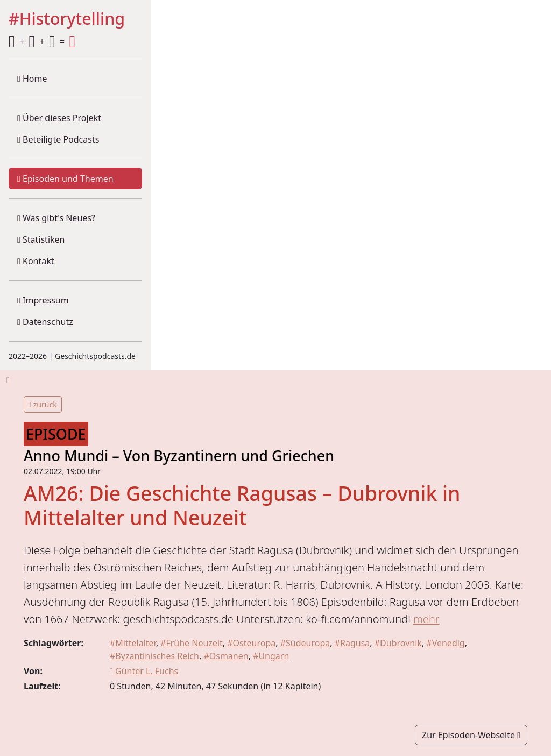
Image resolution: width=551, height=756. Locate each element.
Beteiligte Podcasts (58, 139)
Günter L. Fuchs (144, 671)
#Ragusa (352, 643)
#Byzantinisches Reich (154, 656)
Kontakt (36, 261)
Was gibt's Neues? (56, 218)
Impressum (43, 300)
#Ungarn (271, 656)
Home (32, 79)
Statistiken (41, 239)
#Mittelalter (133, 643)
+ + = (42, 41)
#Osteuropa (251, 643)
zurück (43, 404)
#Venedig (445, 643)
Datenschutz (45, 322)
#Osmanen (226, 656)
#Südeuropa (305, 643)
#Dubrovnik (398, 643)
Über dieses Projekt (59, 118)
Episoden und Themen (65, 179)
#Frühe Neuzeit (192, 643)
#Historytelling (67, 19)
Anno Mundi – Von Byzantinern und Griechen (179, 455)
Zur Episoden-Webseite (471, 735)
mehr (426, 619)
